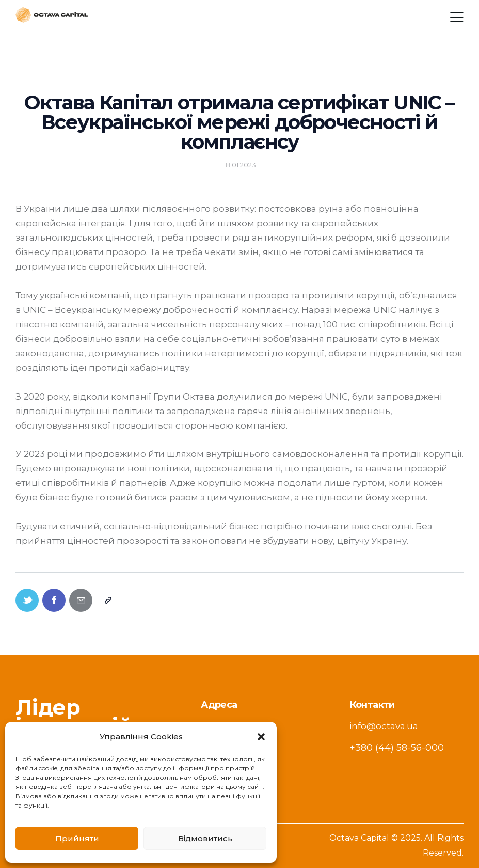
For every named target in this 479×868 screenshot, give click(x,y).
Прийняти (77, 838)
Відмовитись (205, 838)
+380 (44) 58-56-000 (397, 748)
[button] (261, 737)
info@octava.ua (384, 726)
